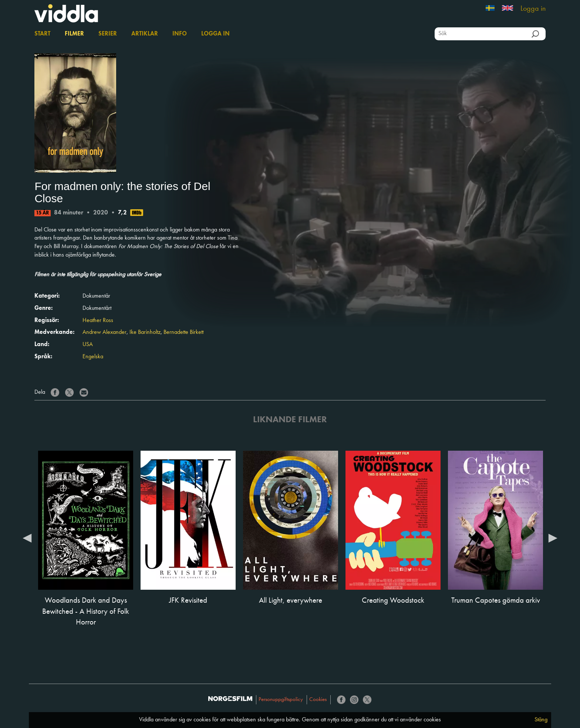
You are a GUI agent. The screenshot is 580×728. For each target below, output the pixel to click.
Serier (108, 34)
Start (42, 34)
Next (553, 538)
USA (88, 345)
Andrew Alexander (104, 332)
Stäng (541, 720)
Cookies (318, 700)
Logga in (533, 9)
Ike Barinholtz (145, 332)
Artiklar (145, 34)
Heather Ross (98, 321)
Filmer (74, 34)
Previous (27, 538)
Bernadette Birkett (183, 332)
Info (180, 34)
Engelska (93, 357)
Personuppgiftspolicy (281, 700)
